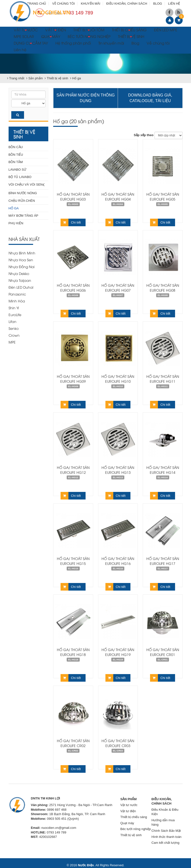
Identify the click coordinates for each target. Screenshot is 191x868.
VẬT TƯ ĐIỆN (56, 30)
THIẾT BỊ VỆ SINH (131, 37)
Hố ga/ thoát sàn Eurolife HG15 (73, 561)
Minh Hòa (17, 301)
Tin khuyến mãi (111, 43)
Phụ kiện (16, 223)
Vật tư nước (129, 805)
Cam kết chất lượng (166, 843)
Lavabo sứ (17, 170)
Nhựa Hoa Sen (21, 260)
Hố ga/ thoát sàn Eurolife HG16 (118, 561)
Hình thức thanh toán (166, 837)
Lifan (13, 321)
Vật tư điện (128, 811)
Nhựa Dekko (19, 273)
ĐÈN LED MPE (166, 30)
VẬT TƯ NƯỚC (26, 30)
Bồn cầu (16, 147)
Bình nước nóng (23, 193)
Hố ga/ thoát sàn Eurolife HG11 (163, 379)
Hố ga (14, 208)
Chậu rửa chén (22, 201)
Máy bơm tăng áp (24, 216)
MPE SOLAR (24, 36)
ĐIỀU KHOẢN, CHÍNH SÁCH (127, 4)
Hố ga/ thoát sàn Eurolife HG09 (73, 379)
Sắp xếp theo (143, 135)
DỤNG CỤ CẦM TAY (31, 44)
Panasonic (17, 294)
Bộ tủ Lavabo (20, 177)
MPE (12, 342)
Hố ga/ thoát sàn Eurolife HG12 (73, 470)
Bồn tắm (16, 162)
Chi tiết (71, 222)
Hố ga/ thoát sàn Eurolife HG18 (73, 652)
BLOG (158, 4)
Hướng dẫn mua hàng (163, 822)
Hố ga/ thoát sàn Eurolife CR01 (163, 652)
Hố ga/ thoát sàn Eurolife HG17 (163, 561)
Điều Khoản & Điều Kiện (165, 812)
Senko (14, 328)
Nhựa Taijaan (20, 280)
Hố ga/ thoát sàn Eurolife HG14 (163, 470)
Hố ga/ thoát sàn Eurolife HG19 (118, 652)
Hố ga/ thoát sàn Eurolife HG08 (163, 288)
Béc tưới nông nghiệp (136, 829)
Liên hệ (20, 49)
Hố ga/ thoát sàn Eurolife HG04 (118, 196)
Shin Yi (14, 308)
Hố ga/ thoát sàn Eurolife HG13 (118, 470)
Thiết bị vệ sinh (131, 835)
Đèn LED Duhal (21, 287)
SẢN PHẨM (129, 799)
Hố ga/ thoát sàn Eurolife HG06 (73, 288)
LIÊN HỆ (174, 4)
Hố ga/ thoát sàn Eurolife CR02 (73, 743)
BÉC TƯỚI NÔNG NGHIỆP (89, 37)
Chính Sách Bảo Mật (166, 831)
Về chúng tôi (158, 43)
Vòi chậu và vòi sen (27, 185)
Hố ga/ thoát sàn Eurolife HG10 (118, 379)
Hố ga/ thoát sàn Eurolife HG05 (163, 196)
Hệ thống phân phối (73, 43)
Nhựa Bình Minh (22, 253)
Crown (14, 335)
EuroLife (15, 315)
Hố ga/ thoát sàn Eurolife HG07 (118, 288)
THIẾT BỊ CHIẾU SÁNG (129, 30)
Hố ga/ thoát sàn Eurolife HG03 (73, 196)
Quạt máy (127, 823)
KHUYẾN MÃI (91, 4)
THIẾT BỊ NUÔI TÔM (89, 30)
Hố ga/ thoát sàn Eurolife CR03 (118, 743)
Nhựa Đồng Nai (22, 267)
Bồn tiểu (16, 155)
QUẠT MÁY (51, 37)
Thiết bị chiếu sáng (134, 817)
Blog (135, 43)
